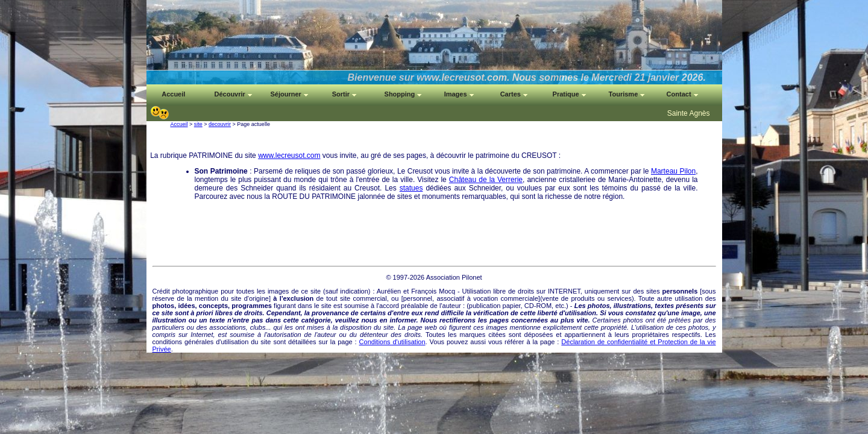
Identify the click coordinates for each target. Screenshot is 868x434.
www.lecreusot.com (289, 156)
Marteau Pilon (673, 171)
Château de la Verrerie (486, 180)
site (198, 124)
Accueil (179, 124)
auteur (452, 306)
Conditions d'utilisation (392, 342)
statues (411, 188)
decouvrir (220, 124)
